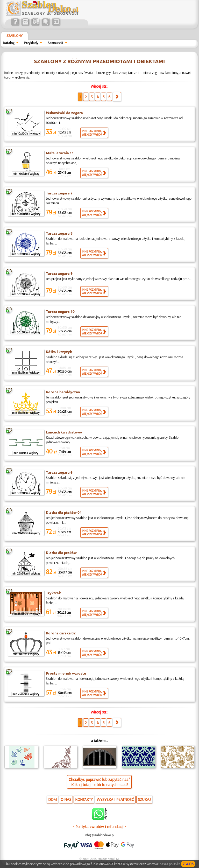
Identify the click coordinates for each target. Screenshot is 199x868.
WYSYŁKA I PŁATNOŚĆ (115, 799)
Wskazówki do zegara (64, 113)
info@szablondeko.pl (99, 835)
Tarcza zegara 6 (59, 472)
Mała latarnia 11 (60, 153)
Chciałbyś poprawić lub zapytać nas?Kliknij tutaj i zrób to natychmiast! (99, 782)
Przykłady (31, 43)
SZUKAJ (144, 799)
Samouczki (55, 43)
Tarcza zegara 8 (59, 233)
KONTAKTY (84, 799)
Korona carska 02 (61, 633)
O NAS (66, 799)
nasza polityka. (170, 864)
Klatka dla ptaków (61, 552)
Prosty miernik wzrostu (66, 673)
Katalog (9, 43)
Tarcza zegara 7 (59, 193)
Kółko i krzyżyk (59, 352)
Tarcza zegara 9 (59, 273)
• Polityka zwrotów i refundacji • (99, 827)
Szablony (15, 36)
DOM (52, 799)
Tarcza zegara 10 (60, 311)
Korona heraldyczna (63, 392)
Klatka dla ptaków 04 (64, 512)
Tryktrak (53, 593)
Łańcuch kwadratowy (64, 432)
